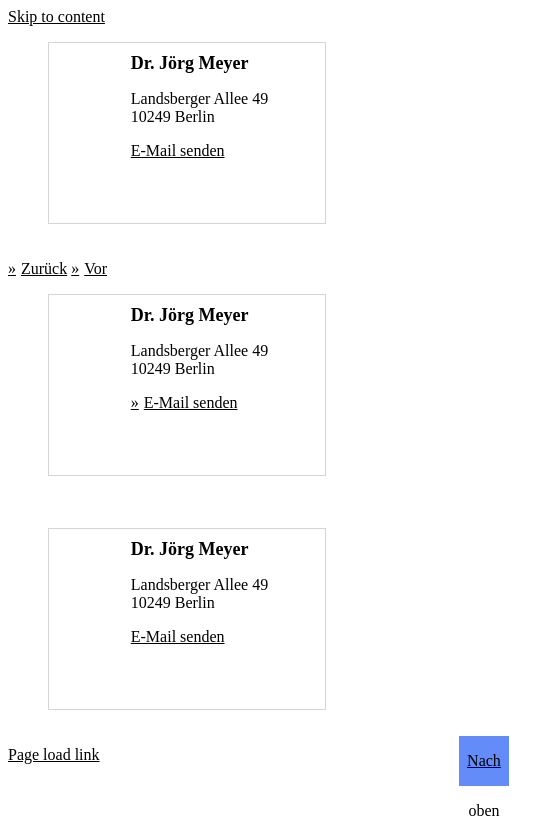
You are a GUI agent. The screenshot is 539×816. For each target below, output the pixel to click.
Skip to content (56, 16)
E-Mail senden (178, 150)
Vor (95, 268)
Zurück (44, 268)
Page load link (54, 754)
